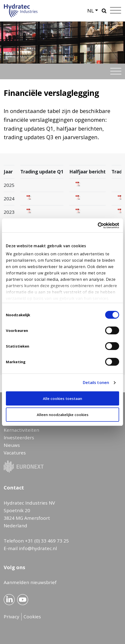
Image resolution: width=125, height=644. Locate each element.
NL (91, 11)
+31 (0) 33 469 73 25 (47, 541)
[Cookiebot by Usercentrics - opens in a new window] (98, 226)
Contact (14, 488)
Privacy (12, 617)
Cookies (32, 617)
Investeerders (19, 438)
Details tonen (96, 383)
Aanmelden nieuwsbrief (30, 582)
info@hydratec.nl (38, 548)
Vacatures (15, 453)
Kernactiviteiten (21, 430)
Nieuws (12, 445)
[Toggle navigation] (116, 71)
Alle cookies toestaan (62, 398)
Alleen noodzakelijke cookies (63, 415)
